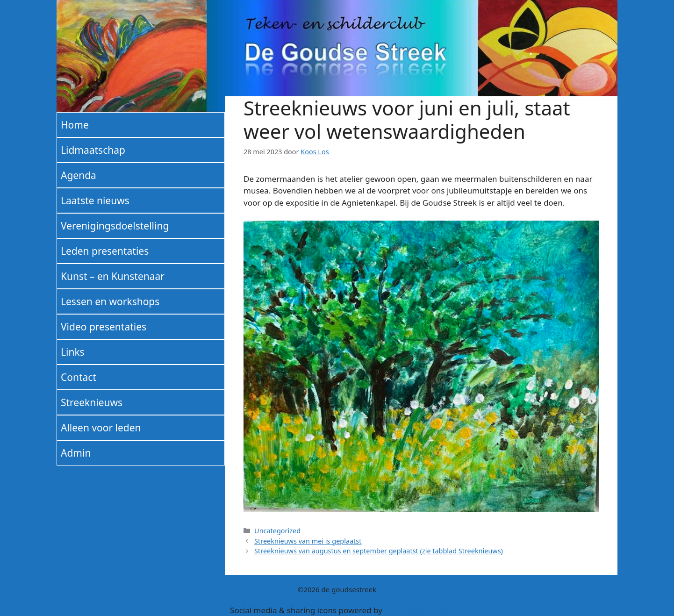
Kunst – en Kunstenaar (113, 276)
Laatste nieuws (95, 201)
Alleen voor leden (101, 428)
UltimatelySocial (414, 610)
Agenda (79, 175)
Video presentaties (104, 327)
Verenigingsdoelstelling (115, 226)
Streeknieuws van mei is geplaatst (308, 541)
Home (75, 125)
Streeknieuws (92, 402)
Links (73, 352)
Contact (79, 377)
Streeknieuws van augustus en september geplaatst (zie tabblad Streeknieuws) (379, 551)
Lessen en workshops (110, 301)
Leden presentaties (105, 251)
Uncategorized (277, 531)
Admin (76, 453)
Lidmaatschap (93, 150)
